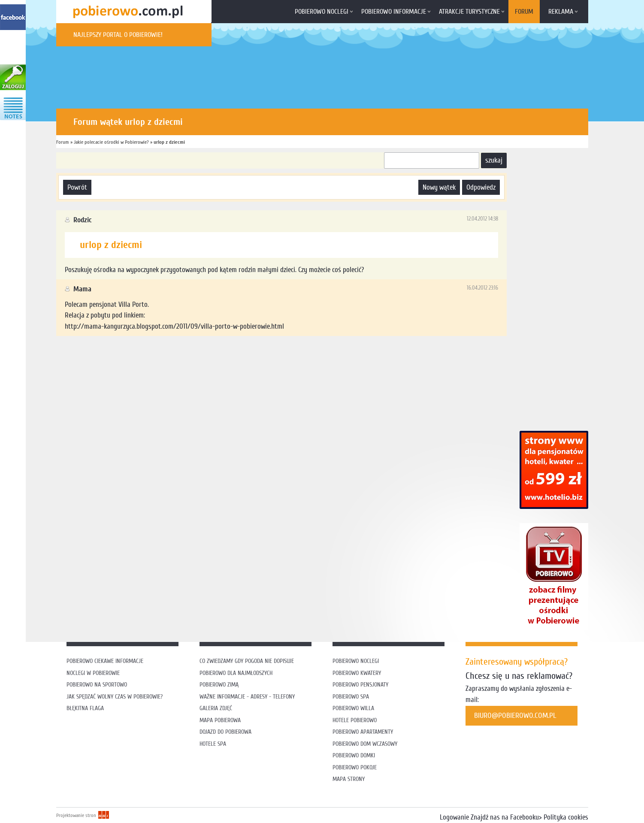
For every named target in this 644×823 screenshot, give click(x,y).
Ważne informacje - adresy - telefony (247, 697)
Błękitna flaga (85, 708)
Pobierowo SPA (351, 697)
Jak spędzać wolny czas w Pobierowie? (115, 697)
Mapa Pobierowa (220, 720)
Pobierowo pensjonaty (360, 685)
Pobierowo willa (354, 708)
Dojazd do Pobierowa (225, 732)
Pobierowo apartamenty (363, 732)
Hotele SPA (213, 744)
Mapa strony (349, 779)
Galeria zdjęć (216, 708)
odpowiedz (481, 187)
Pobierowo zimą (219, 685)
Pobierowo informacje (394, 12)
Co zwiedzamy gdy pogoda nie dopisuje (247, 661)
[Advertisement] (212, 364)
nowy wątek (439, 187)
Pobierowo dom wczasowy (365, 744)
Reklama (561, 12)
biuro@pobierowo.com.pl (515, 716)
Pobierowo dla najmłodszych (236, 673)
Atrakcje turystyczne (469, 12)
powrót (77, 187)
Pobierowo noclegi (322, 12)
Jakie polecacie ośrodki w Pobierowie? (111, 142)
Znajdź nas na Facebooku (505, 817)
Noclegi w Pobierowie (93, 673)
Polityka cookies (566, 817)
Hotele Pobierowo (355, 720)
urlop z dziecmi (169, 142)
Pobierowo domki (354, 755)
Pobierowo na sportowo (97, 685)
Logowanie (454, 817)
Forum (524, 12)
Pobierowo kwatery (357, 673)
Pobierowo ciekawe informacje (105, 661)
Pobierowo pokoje (355, 767)
